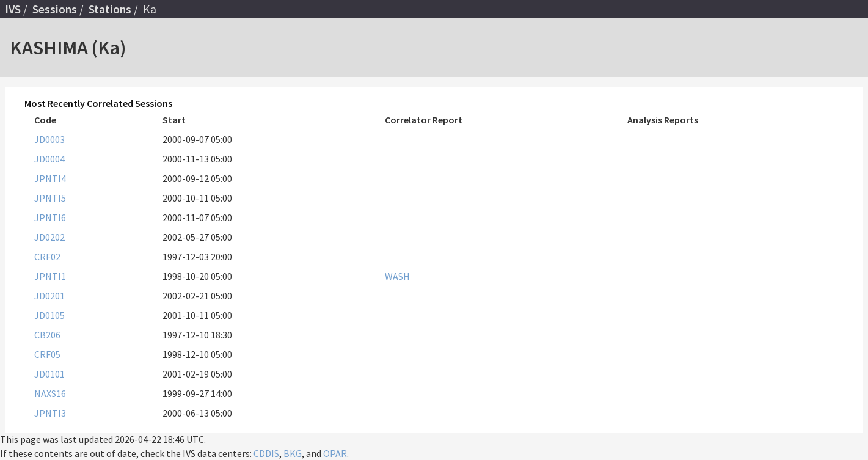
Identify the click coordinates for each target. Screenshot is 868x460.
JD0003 (49, 139)
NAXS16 (50, 393)
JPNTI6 (50, 217)
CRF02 (47, 257)
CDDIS (266, 453)
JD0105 (49, 315)
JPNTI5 (50, 198)
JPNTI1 (50, 276)
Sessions (55, 9)
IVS (13, 9)
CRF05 (47, 354)
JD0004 (49, 159)
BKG (293, 453)
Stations (110, 9)
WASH (397, 276)
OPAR (335, 453)
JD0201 (49, 296)
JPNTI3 (50, 413)
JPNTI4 (50, 178)
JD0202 (49, 237)
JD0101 (49, 374)
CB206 (47, 335)
